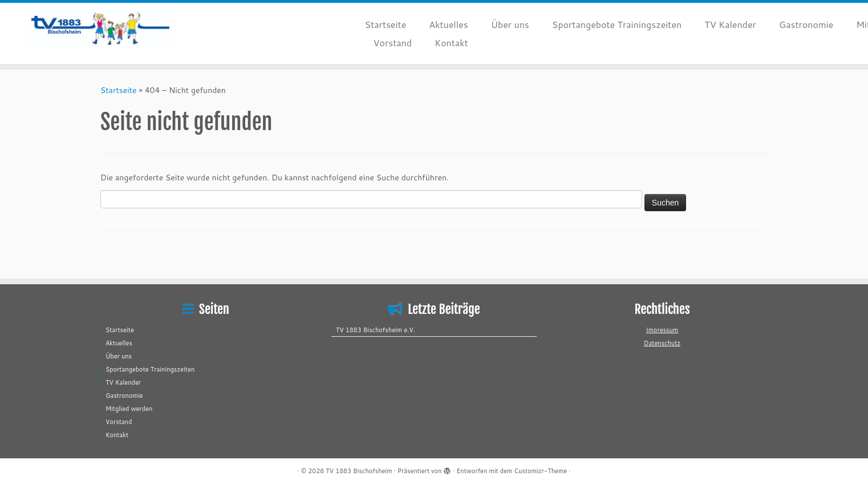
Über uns (510, 24)
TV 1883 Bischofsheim (359, 471)
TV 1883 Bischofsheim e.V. (376, 330)
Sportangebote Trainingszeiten (617, 24)
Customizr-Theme (540, 471)
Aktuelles (448, 24)
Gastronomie (806, 24)
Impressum (662, 330)
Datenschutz (662, 343)
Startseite (386, 24)
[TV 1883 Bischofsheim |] (100, 28)
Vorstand (393, 43)
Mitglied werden (129, 409)
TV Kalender (730, 24)
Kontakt (451, 43)
